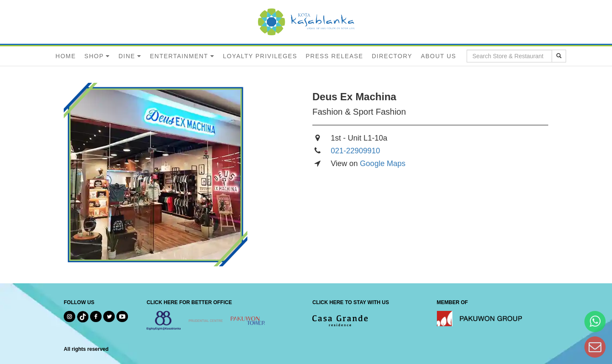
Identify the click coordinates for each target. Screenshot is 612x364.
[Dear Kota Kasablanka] (595, 347)
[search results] (559, 56)
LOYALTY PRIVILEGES (260, 56)
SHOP (94, 56)
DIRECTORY (392, 56)
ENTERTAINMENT (179, 56)
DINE (127, 56)
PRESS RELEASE (334, 56)
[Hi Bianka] (595, 321)
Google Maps (383, 164)
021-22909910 (355, 151)
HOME (66, 56)
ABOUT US (438, 56)
